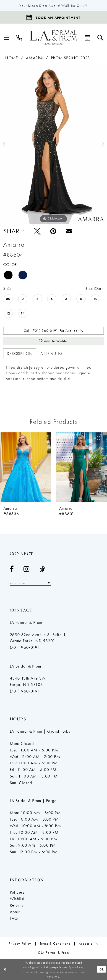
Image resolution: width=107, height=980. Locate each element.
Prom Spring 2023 (70, 58)
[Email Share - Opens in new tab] (69, 231)
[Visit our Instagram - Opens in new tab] (27, 569)
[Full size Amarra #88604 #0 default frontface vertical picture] (53, 144)
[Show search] (100, 38)
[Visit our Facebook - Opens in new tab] (12, 569)
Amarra (34, 58)
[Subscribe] (49, 583)
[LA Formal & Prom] (54, 38)
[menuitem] (7, 38)
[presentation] (26, 468)
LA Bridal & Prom (26, 667)
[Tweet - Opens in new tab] (37, 231)
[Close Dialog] (5, 970)
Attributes (51, 354)
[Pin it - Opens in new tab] (53, 231)
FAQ (14, 919)
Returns (17, 906)
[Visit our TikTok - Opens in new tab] (42, 569)
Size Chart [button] (94, 289)
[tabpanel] (53, 144)
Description (20, 354)
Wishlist (17, 899)
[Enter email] (31, 583)
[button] (7, 38)
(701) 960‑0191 (25, 648)
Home (12, 58)
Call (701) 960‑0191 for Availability (54, 331)
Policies (17, 893)
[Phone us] (19, 38)
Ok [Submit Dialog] (102, 970)
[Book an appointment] (53, 17)
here (57, 977)
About (15, 912)
